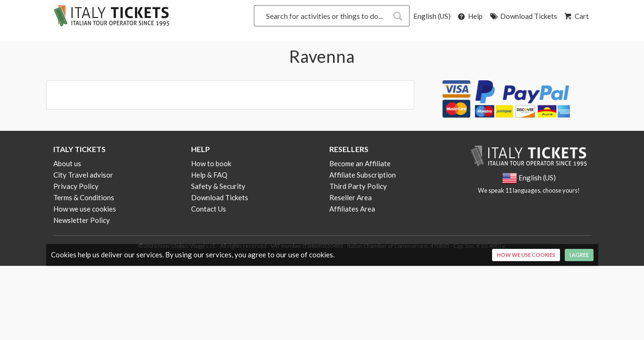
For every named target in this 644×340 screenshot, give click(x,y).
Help (470, 16)
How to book (211, 163)
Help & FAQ (209, 175)
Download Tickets (523, 16)
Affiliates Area (352, 209)
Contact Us (209, 209)
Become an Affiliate (360, 163)
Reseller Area (351, 197)
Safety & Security (218, 186)
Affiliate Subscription (363, 175)
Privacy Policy (76, 186)
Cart (576, 16)
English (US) (432, 16)
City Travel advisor (83, 175)
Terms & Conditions (84, 197)
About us (67, 163)
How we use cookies (85, 209)
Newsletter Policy (82, 220)
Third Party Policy (358, 186)
